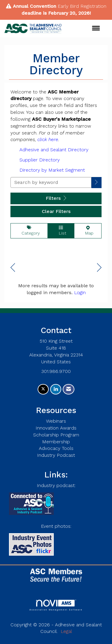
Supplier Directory (40, 160)
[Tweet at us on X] (43, 389)
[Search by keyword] (51, 182)
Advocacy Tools (56, 448)
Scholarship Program (56, 435)
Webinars (56, 421)
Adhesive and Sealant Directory (54, 150)
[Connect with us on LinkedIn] (56, 389)
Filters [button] (56, 198)
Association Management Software (56, 605)
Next (99, 268)
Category (29, 230)
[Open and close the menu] (84, 29)
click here (48, 139)
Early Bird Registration (82, 6)
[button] (96, 183)
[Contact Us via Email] (69, 389)
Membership (56, 442)
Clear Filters (56, 211)
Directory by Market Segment (52, 170)
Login (80, 292)
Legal (66, 631)
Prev (13, 268)
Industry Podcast (56, 455)
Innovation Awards (56, 428)
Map (88, 230)
